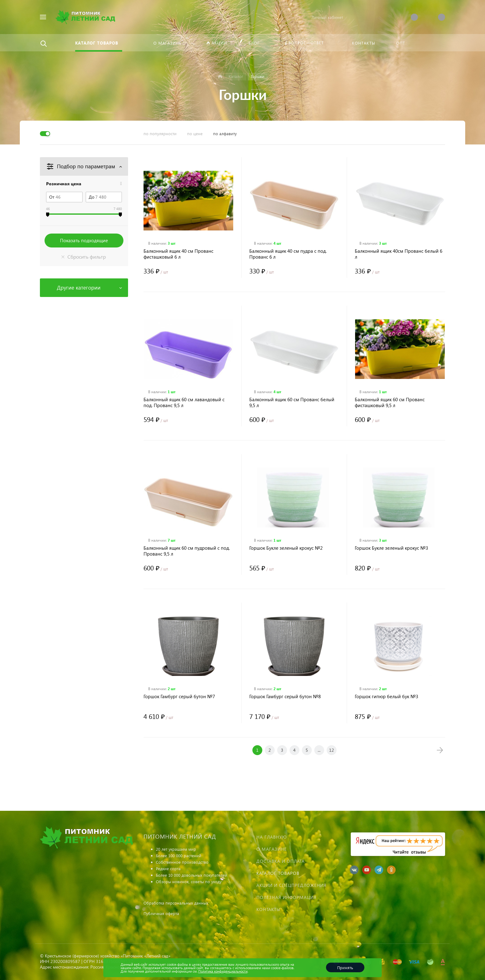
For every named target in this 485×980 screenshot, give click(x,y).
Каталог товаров (278, 873)
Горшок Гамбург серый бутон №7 (179, 696)
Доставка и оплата (281, 861)
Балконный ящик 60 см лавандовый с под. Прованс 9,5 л (184, 402)
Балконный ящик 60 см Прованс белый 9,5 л (292, 402)
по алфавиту (225, 133)
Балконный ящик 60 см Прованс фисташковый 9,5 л (390, 402)
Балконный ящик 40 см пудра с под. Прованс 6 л (288, 254)
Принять (345, 967)
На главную (272, 837)
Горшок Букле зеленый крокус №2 (286, 548)
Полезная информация (286, 897)
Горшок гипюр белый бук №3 (386, 696)
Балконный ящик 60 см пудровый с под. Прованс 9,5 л (187, 551)
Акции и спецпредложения (291, 885)
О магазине (272, 849)
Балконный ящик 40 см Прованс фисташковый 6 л (178, 254)
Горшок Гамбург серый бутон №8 (285, 696)
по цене (195, 133)
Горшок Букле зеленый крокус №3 (391, 548)
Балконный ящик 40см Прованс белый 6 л (399, 254)
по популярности (160, 133)
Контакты (268, 909)
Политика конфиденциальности (223, 971)
